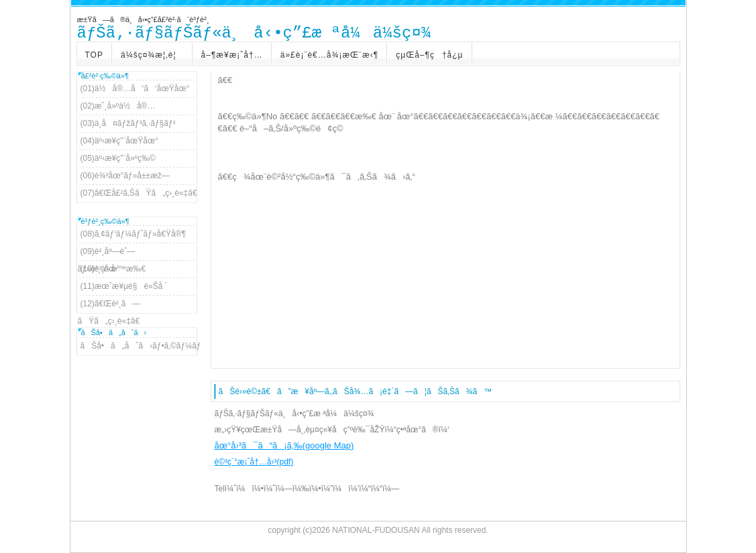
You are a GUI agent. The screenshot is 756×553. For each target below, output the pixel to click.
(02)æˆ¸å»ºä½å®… (118, 106)
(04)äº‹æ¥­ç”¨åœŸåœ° (120, 141)
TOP (94, 55)
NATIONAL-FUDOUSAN (376, 530)
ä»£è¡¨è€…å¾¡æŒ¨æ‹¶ (330, 55)
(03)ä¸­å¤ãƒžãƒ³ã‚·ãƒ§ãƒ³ (128, 123)
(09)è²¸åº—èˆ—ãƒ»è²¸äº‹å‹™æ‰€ (112, 253)
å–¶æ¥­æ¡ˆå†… (232, 55)
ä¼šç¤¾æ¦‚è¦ (152, 55)
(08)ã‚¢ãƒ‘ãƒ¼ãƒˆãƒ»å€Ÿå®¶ (133, 234)
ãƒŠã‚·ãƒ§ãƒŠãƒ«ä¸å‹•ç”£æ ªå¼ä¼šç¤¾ (254, 33)
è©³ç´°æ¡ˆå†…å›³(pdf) (254, 462)
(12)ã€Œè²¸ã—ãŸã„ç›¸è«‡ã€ (112, 306)
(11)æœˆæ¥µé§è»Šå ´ (124, 286)
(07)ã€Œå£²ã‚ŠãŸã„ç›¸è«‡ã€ (138, 193)
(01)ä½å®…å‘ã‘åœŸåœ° (135, 88)
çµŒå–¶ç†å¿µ (429, 55)
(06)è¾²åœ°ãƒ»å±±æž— (125, 176)
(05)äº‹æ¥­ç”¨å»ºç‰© (118, 158)
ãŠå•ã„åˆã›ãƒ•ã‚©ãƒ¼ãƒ (138, 346)
